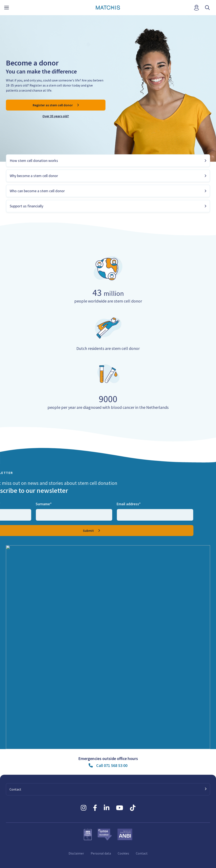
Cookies (123, 853)
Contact (142, 853)
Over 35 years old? (56, 116)
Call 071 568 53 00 (112, 765)
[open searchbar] (207, 8)
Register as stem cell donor (53, 105)
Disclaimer (76, 853)
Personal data (101, 853)
